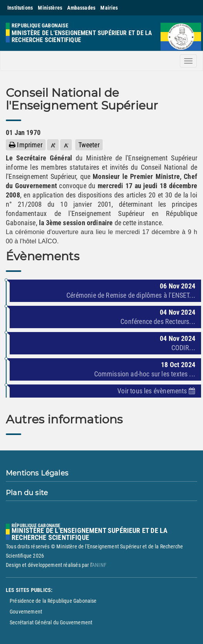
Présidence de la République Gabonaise (53, 601)
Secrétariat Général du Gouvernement (51, 622)
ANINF (99, 565)
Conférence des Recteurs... (158, 321)
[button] (53, 145)
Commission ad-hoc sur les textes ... (145, 374)
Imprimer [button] (26, 145)
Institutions (20, 8)
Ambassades (81, 8)
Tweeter (89, 145)
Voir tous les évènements (156, 391)
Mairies (109, 8)
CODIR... (183, 348)
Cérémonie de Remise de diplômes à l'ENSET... (131, 295)
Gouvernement (26, 612)
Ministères (50, 8)
